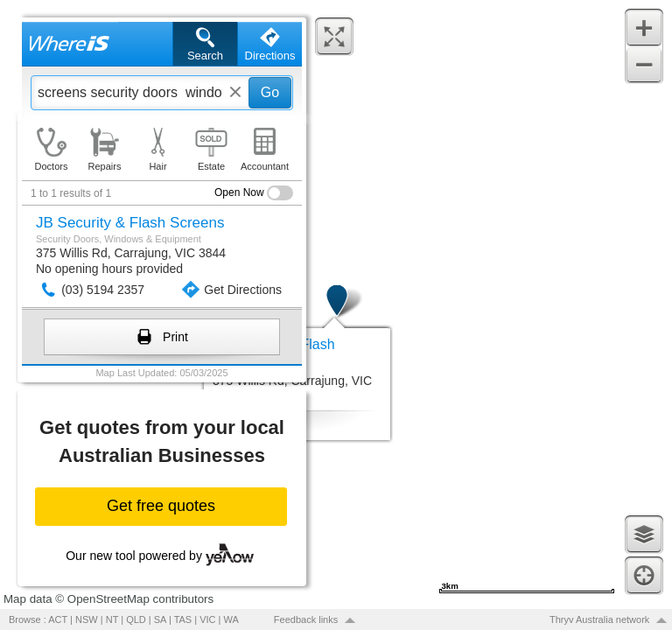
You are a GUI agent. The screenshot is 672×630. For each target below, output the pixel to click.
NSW (87, 619)
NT (112, 619)
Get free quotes (161, 506)
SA (160, 619)
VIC (207, 619)
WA (231, 619)
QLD (136, 619)
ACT (58, 619)
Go (270, 92)
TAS (183, 619)
